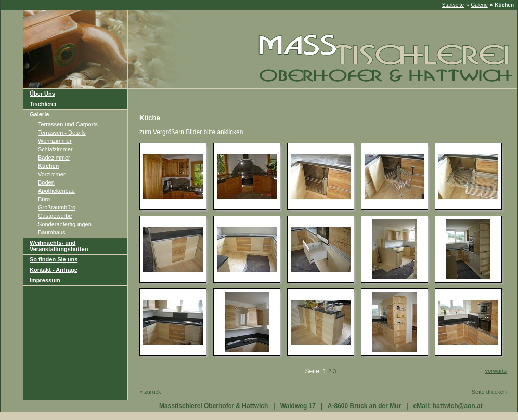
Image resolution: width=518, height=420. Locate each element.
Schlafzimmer (55, 149)
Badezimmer (54, 157)
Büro (44, 199)
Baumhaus (52, 232)
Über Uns (42, 94)
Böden (46, 182)
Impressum (45, 280)
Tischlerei (43, 104)
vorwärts (496, 371)
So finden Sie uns (54, 259)
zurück (150, 392)
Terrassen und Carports (68, 124)
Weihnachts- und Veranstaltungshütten (59, 246)
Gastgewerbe (55, 216)
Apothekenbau (56, 191)
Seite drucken (489, 392)
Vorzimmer (52, 174)
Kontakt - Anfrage (54, 270)
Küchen (48, 166)
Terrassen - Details (62, 133)
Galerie (480, 5)
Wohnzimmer (55, 141)
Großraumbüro (57, 207)
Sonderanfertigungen (65, 224)
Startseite (453, 5)
